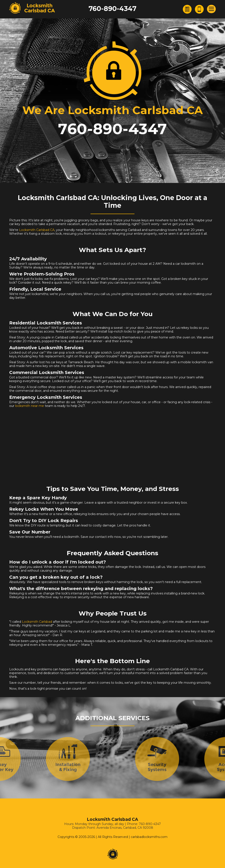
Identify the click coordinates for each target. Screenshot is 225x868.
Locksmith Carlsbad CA (37, 230)
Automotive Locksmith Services (46, 348)
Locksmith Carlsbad (37, 622)
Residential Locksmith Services (46, 323)
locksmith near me (30, 406)
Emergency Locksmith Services (46, 397)
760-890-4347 (112, 9)
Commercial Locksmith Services (47, 372)
